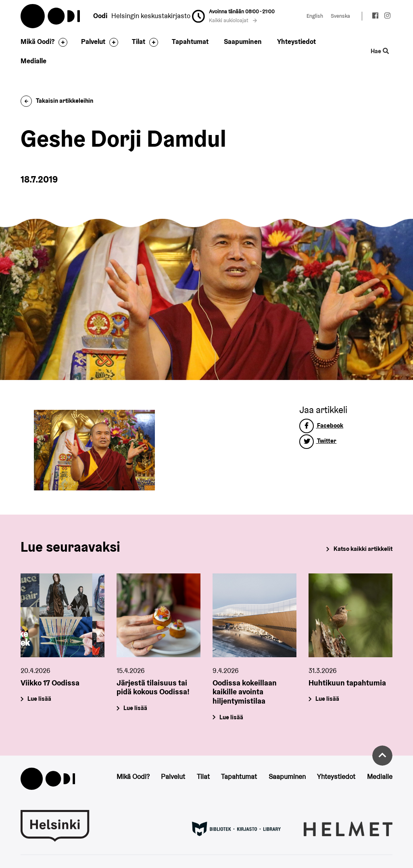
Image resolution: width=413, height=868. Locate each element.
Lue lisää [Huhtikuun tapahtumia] (327, 699)
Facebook (321, 425)
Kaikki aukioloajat (233, 20)
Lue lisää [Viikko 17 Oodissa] (40, 699)
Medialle (33, 61)
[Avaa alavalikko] (61, 42)
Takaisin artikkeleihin (57, 101)
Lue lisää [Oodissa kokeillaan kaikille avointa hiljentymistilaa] (231, 717)
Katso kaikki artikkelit (363, 549)
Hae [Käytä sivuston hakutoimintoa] (380, 51)
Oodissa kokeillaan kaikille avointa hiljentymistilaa (245, 691)
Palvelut (93, 42)
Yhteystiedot (296, 42)
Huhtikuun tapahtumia (347, 682)
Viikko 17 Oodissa (50, 682)
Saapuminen (243, 42)
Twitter (318, 441)
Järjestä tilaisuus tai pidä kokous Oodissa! (153, 687)
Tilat (139, 42)
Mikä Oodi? (38, 42)
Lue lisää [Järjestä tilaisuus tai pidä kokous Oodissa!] (136, 708)
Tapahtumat (190, 42)
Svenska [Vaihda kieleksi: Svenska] (340, 16)
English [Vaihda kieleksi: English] (315, 16)
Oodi (51, 16)
